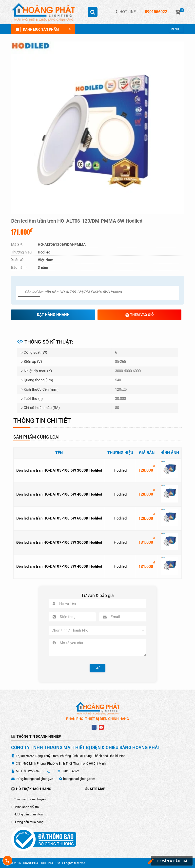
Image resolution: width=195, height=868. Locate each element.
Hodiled (120, 470)
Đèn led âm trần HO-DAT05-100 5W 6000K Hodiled (59, 518)
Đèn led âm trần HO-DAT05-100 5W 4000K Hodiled (59, 494)
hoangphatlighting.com (79, 779)
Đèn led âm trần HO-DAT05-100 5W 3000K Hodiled (59, 470)
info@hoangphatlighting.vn (34, 779)
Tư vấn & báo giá (168, 861)
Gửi (97, 668)
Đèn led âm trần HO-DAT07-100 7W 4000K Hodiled (59, 566)
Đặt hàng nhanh (53, 315)
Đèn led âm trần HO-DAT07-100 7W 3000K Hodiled (59, 542)
